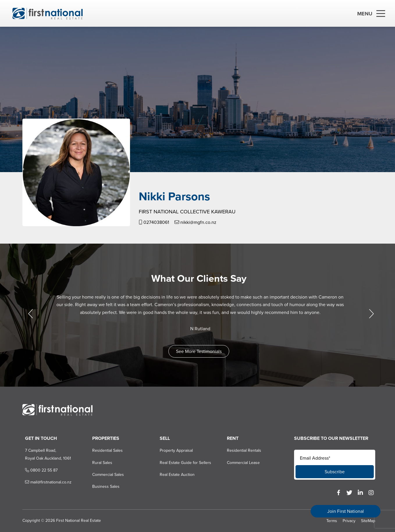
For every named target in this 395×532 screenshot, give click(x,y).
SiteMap (368, 521)
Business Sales (102, 487)
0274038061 (151, 222)
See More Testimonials (198, 351)
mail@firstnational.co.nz (43, 482)
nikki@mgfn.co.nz (193, 222)
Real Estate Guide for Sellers (182, 463)
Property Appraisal (173, 450)
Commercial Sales (104, 475)
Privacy (349, 521)
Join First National (346, 511)
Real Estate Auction (174, 475)
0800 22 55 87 (36, 470)
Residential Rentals (242, 450)
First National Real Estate (76, 521)
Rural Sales (98, 463)
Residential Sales (103, 450)
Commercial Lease (241, 463)
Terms (332, 521)
